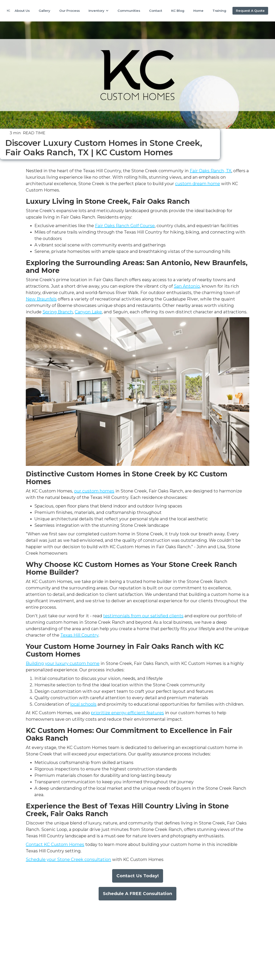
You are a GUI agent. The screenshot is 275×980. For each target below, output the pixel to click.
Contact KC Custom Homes (55, 844)
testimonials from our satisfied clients (143, 616)
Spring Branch (58, 312)
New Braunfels (41, 299)
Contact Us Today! (138, 876)
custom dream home (198, 184)
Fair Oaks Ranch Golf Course (125, 226)
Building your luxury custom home (63, 663)
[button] (99, 11)
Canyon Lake (88, 312)
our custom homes (94, 491)
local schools (83, 704)
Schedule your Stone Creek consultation (68, 859)
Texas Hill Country (79, 635)
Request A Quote (250, 11)
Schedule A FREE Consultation (137, 894)
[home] (8, 11)
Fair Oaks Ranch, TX (211, 171)
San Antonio (187, 286)
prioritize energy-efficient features (127, 713)
